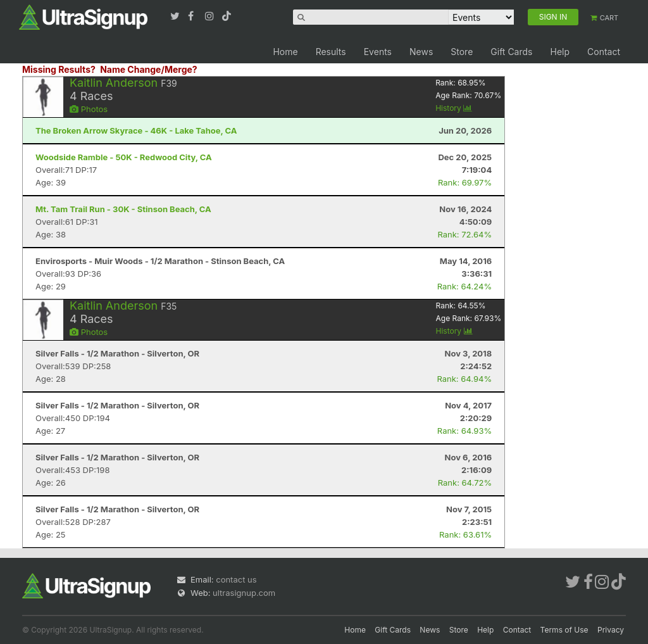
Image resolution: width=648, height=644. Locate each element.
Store (462, 52)
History (454, 108)
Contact (604, 52)
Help (560, 52)
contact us (236, 579)
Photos (89, 109)
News (421, 52)
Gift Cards (511, 52)
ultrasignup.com (244, 593)
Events (378, 52)
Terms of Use (564, 630)
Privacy (611, 630)
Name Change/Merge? (149, 69)
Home (285, 52)
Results (331, 52)
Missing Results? (59, 69)
